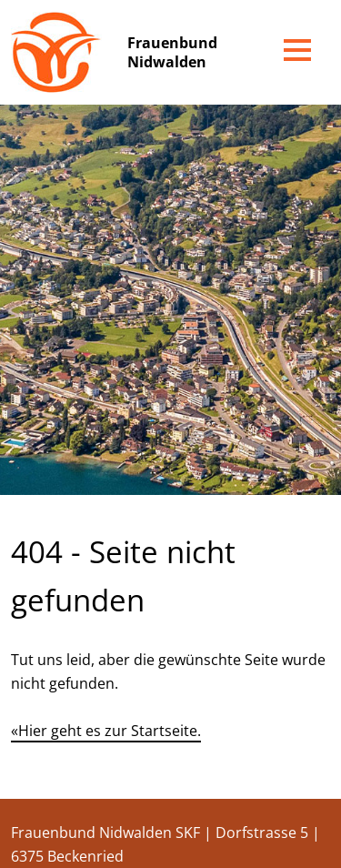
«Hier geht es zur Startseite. (106, 731)
